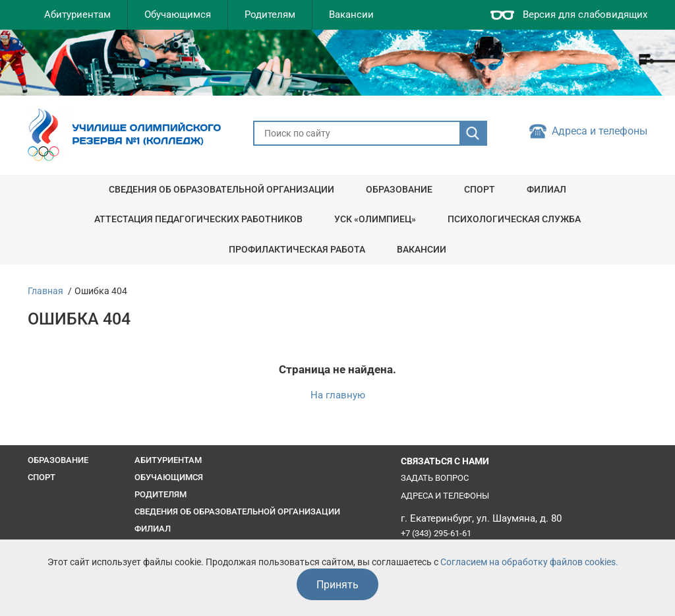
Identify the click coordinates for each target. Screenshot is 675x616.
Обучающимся (178, 15)
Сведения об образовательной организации (221, 189)
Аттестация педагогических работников (198, 219)
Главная (45, 291)
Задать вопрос (435, 478)
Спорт (480, 189)
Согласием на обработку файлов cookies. (529, 562)
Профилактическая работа (297, 249)
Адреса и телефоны (600, 131)
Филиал (546, 189)
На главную (338, 395)
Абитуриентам (77, 15)
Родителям (270, 15)
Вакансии (351, 15)
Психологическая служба (514, 219)
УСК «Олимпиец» (375, 219)
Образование (399, 189)
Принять (337, 585)
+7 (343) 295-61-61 (436, 533)
